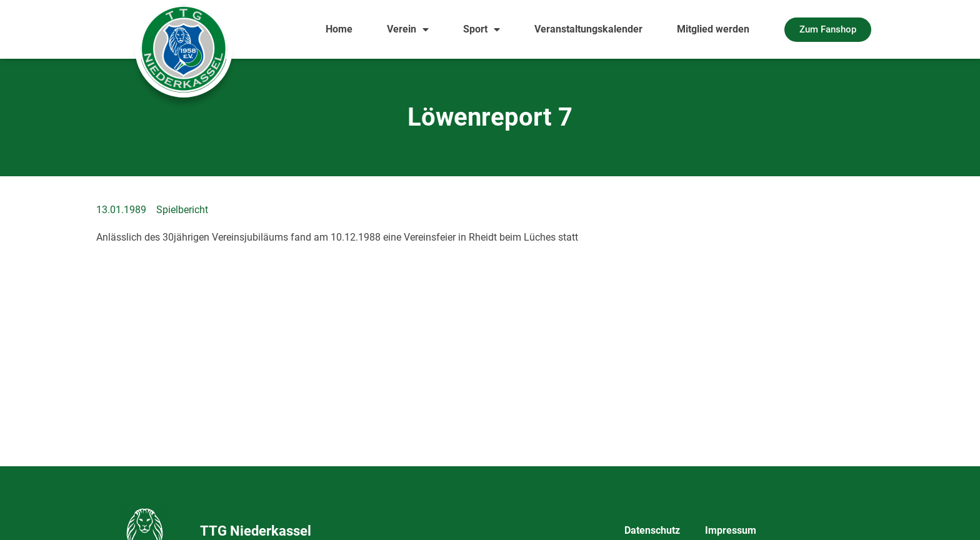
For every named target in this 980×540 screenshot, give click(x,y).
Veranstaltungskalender (588, 29)
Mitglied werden (713, 29)
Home (339, 29)
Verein (408, 29)
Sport (482, 29)
